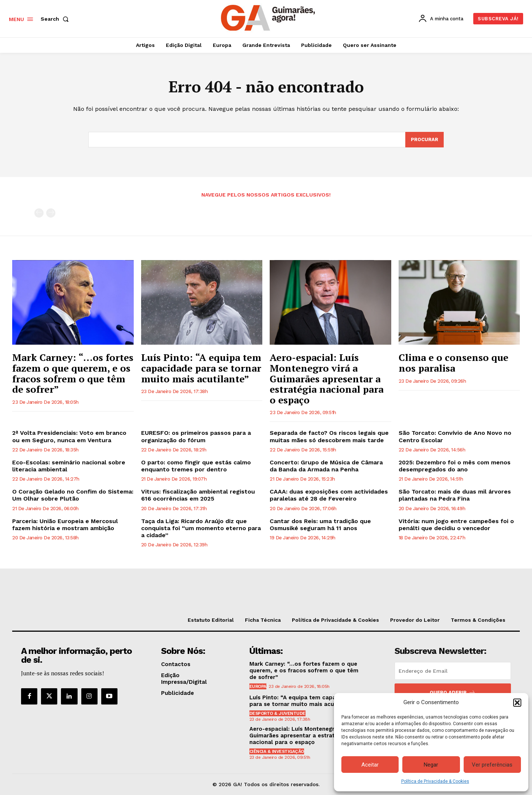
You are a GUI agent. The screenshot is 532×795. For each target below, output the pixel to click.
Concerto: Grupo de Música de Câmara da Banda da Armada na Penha (326, 466)
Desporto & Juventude (277, 713)
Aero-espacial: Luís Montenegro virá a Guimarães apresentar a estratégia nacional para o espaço (327, 378)
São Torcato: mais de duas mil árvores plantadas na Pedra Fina (455, 495)
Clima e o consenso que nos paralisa (453, 363)
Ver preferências (492, 765)
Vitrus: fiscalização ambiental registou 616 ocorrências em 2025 (198, 495)
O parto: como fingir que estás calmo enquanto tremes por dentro (196, 466)
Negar (431, 765)
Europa (258, 686)
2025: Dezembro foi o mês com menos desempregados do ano (455, 466)
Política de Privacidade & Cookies (435, 781)
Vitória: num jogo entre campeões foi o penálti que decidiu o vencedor (456, 525)
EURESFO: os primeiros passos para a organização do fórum (196, 436)
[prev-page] (39, 213)
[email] (453, 671)
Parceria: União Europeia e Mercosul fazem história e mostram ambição (65, 525)
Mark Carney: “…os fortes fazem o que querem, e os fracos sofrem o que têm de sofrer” (73, 373)
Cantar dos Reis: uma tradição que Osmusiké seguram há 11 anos (320, 525)
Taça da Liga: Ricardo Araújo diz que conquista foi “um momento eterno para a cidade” (201, 528)
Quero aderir (453, 692)
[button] (517, 703)
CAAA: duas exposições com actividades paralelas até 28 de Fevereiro (329, 495)
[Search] (424, 140)
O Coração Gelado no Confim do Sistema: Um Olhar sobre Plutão (73, 495)
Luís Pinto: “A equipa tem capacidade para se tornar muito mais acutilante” (201, 368)
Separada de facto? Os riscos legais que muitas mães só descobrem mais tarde (329, 436)
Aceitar (370, 765)
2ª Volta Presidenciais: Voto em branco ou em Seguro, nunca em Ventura (69, 436)
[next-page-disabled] (51, 213)
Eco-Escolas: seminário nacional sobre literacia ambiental (69, 466)
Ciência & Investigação (277, 751)
